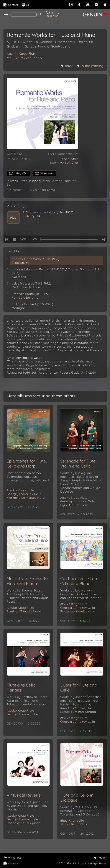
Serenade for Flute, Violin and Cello (78, 464)
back (67, 66)
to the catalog (90, 66)
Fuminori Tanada (24, 611)
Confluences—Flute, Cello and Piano (79, 581)
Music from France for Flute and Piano (28, 581)
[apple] (105, 4)
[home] (6, 15)
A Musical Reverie (24, 795)
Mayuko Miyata (24, 58)
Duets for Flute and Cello (79, 688)
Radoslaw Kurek (77, 611)
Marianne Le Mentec (26, 498)
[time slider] (69, 239)
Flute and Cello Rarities (21, 688)
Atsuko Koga (21, 54)
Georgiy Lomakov (24, 494)
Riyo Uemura (74, 505)
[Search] (24, 14)
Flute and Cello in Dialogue (77, 798)
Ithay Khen (72, 820)
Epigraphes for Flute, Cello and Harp (27, 464)
